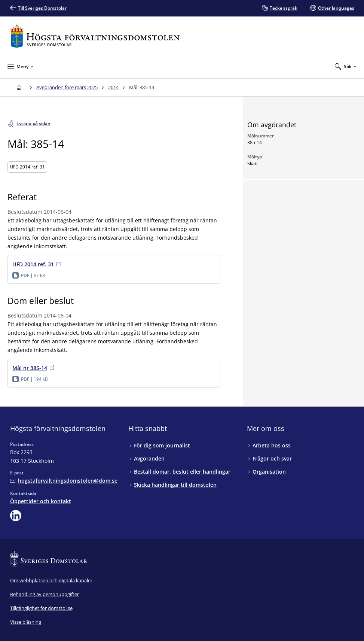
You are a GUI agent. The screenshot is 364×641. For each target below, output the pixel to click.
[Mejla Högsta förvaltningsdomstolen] (64, 481)
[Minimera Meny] (20, 66)
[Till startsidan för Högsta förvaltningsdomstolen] (95, 36)
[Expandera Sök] (346, 66)
